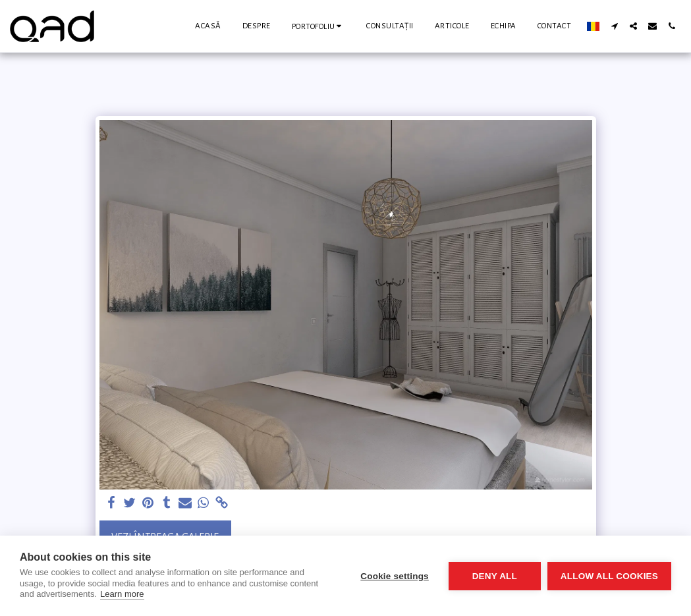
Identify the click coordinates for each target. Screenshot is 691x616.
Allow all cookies (609, 576)
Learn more (122, 594)
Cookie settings (395, 576)
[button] (319, 26)
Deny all (495, 576)
